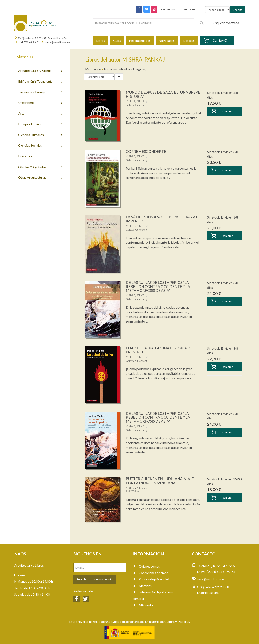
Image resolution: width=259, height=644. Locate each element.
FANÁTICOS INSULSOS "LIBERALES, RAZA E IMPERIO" (162, 219)
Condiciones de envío (150, 573)
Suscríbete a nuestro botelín (94, 579)
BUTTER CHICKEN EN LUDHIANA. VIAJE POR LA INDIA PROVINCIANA (160, 481)
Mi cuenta (143, 605)
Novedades (167, 41)
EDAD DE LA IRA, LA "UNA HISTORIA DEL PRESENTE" (160, 350)
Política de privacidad (151, 579)
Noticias (189, 41)
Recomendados (140, 41)
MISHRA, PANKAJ (136, 101)
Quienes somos (146, 566)
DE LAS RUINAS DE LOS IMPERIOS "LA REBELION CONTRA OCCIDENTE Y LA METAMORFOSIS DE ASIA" (158, 417)
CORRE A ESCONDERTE (146, 151)
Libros (101, 41)
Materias (142, 586)
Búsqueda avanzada (225, 23)
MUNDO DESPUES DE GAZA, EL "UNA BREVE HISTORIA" (163, 94)
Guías (117, 41)
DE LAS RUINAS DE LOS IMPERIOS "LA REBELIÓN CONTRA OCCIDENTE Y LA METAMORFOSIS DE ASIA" (158, 286)
